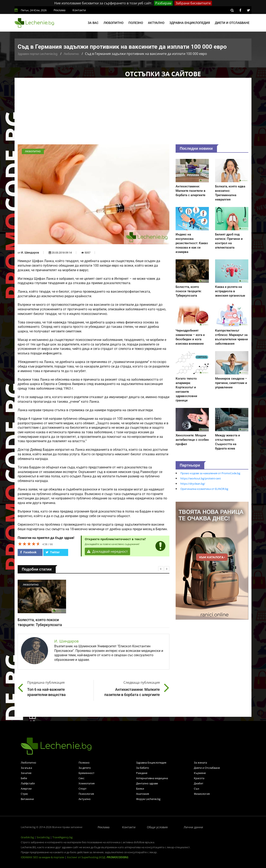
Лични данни (193, 827)
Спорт (83, 789)
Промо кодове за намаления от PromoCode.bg (210, 473)
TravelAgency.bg (62, 837)
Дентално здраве (147, 783)
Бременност (86, 773)
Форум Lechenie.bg (148, 799)
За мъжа (26, 768)
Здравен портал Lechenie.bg (38, 54)
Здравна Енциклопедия (151, 763)
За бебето (143, 768)
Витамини (27, 799)
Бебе (24, 778)
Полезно (136, 23)
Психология (86, 794)
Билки (140, 789)
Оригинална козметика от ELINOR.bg (204, 489)
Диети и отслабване (232, 23)
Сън (196, 789)
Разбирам (163, 3)
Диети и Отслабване (207, 768)
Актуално (156, 23)
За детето (85, 768)
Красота (199, 778)
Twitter (53, 552)
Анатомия (143, 794)
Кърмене (200, 773)
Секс (81, 778)
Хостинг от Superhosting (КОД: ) (98, 857)
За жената (200, 763)
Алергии (26, 789)
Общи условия (157, 827)
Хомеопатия (87, 783)
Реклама (60, 10)
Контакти (79, 10)
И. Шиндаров (30, 253)
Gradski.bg (27, 837)
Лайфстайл (28, 783)
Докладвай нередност (107, 551)
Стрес (24, 794)
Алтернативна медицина (152, 778)
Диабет (199, 783)
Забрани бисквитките (193, 3)
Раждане (142, 773)
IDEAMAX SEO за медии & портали (43, 857)
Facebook (28, 552)
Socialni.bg (43, 837)
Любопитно (113, 23)
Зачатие (26, 773)
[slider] (29, 544)
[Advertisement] (133, 113)
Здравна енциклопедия (190, 23)
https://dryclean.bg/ (193, 484)
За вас (93, 23)
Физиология (202, 794)
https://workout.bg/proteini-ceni (201, 478)
